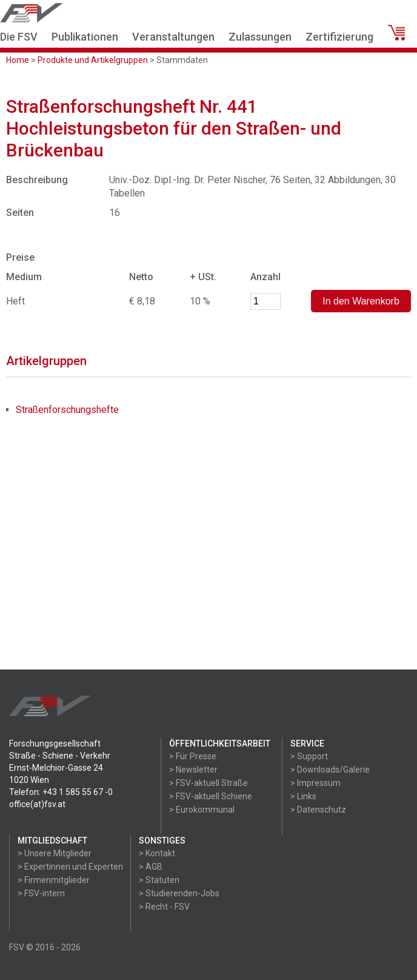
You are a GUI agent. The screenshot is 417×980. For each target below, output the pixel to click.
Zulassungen (260, 37)
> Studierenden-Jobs (179, 893)
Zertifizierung (339, 37)
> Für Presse (193, 756)
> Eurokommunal (202, 810)
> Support (309, 756)
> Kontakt (157, 853)
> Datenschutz (318, 810)
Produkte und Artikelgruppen (93, 60)
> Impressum (315, 783)
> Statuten (159, 880)
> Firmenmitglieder (54, 880)
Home (18, 60)
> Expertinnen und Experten (70, 867)
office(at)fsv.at (37, 804)
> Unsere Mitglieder (55, 853)
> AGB (151, 867)
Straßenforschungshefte (67, 410)
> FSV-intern (41, 893)
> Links (303, 796)
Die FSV (19, 37)
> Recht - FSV (164, 907)
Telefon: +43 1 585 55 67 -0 (61, 792)
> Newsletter (193, 770)
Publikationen (85, 37)
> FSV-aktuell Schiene (211, 796)
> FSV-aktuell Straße (208, 783)
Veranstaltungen (173, 37)
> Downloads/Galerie (330, 770)
